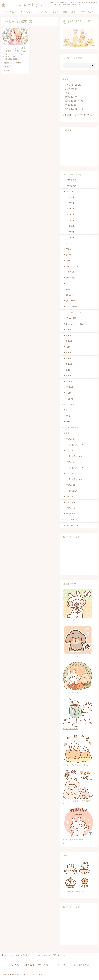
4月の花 (69, 347)
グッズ (56, 12)
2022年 (72, 220)
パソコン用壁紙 (70, 180)
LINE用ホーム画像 (71, 427)
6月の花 (69, 358)
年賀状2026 (71, 439)
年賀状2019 (71, 508)
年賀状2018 (71, 514)
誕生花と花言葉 (69, 12)
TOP (30, 955)
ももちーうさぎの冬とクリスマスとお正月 (78, 801)
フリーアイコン (42, 12)
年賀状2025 (71, 450)
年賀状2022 (71, 485)
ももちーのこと (9, 12)
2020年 (72, 232)
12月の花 (7, 66)
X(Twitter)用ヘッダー (72, 525)
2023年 (72, 214)
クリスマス (71, 278)
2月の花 (69, 335)
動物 (68, 260)
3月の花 (69, 341)
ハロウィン (71, 272)
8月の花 (69, 370)
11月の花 (70, 387)
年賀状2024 (71, 462)
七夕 (68, 283)
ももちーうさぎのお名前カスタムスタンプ (79, 840)
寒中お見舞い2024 (76, 468)
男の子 (69, 249)
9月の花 (69, 376)
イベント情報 (71, 318)
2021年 (72, 226)
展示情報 (70, 295)
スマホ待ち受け (87, 12)
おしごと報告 (71, 307)
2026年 (72, 197)
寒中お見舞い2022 (76, 491)
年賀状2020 (71, 502)
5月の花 (69, 353)
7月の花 (69, 364)
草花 (68, 422)
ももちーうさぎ (72, 266)
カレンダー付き (72, 191)
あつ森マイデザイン (72, 520)
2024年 (72, 209)
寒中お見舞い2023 (76, 479)
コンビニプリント (76, 312)
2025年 (72, 203)
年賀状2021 (71, 497)
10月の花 (70, 381)
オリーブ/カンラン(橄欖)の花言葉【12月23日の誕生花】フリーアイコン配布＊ (15, 51)
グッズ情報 (71, 301)
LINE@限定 (68, 399)
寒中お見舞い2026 (76, 445)
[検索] (79, 65)
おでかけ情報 (69, 404)
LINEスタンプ (25, 12)
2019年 (72, 237)
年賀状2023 (71, 473)
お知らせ (67, 289)
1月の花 (69, 329)
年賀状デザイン (70, 433)
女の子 (69, 255)
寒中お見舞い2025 (76, 456)
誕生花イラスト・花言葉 (13, 63)
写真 (65, 410)
